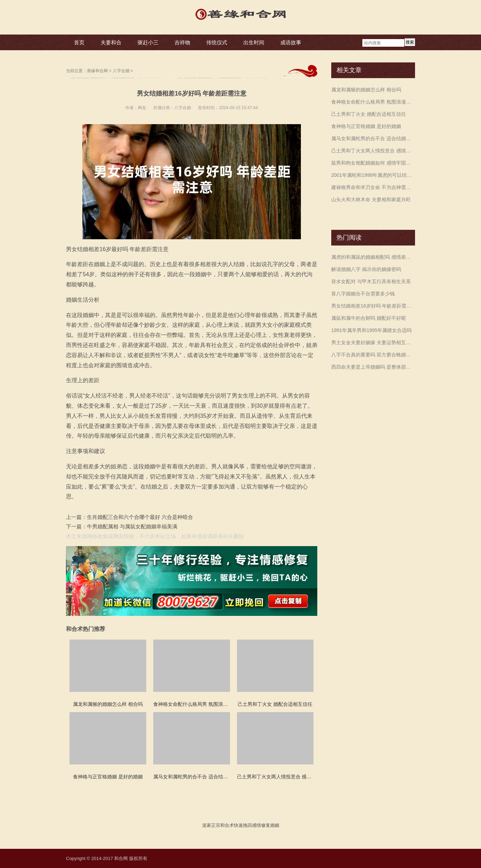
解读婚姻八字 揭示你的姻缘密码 (366, 269)
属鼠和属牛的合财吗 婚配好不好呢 (369, 318)
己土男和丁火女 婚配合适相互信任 (369, 114)
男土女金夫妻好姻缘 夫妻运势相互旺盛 (373, 342)
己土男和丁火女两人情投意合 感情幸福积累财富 (373, 151)
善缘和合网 (97, 71)
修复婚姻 (270, 825)
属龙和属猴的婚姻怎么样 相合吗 (366, 90)
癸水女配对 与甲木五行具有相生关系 (371, 281)
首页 (79, 42)
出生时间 (254, 42)
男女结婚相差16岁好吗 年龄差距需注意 (373, 306)
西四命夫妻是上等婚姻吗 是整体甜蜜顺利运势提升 (373, 367)
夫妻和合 (111, 42)
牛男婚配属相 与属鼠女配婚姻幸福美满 (132, 526)
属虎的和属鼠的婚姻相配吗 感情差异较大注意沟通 (373, 257)
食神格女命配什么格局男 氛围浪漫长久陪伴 (373, 102)
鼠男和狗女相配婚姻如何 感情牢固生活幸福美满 (373, 163)
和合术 (227, 825)
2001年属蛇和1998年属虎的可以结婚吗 (373, 175)
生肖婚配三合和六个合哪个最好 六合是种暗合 (140, 517)
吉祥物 (182, 42)
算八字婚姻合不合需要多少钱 (363, 294)
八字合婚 (121, 71)
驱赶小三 (148, 42)
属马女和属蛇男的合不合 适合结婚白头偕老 (373, 138)
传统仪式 (217, 42)
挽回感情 (252, 825)
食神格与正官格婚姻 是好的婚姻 (366, 126)
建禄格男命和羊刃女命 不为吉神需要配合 (373, 187)
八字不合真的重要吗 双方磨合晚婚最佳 (373, 355)
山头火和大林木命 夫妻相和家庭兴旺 (371, 199)
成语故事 (291, 42)
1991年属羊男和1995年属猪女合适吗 (371, 330)
